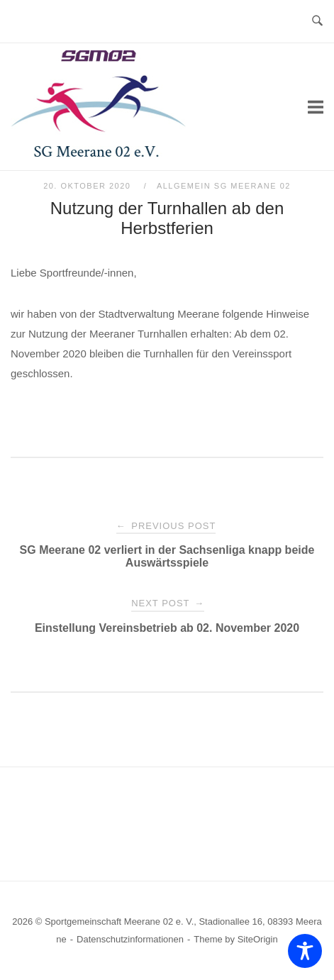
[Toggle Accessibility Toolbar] (305, 951)
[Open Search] (317, 21)
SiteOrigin (258, 939)
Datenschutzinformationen (130, 939)
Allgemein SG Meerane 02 (224, 186)
